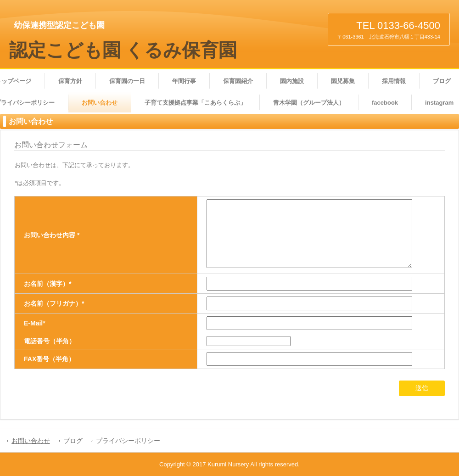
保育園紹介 (238, 81)
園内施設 (292, 81)
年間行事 (184, 81)
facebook (385, 103)
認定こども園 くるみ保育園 (123, 50)
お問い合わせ (100, 103)
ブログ (73, 441)
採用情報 (394, 81)
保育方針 (70, 81)
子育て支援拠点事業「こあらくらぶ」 (195, 103)
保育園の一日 (127, 81)
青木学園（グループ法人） (309, 103)
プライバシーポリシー (128, 441)
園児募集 (343, 81)
